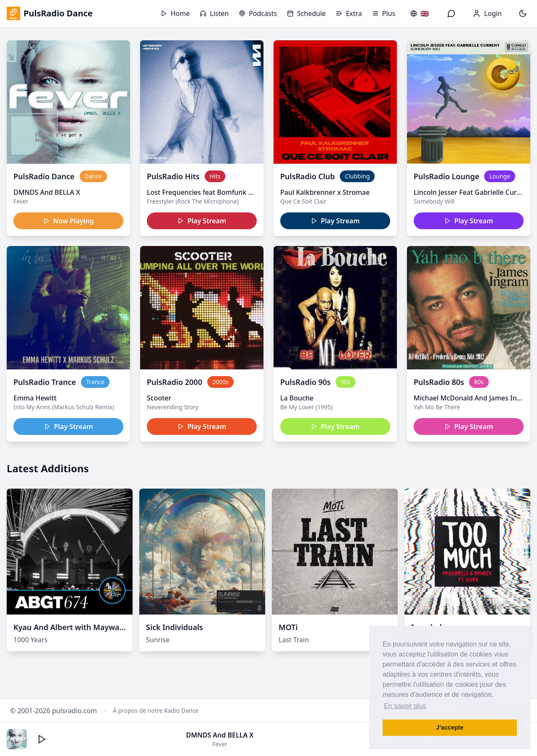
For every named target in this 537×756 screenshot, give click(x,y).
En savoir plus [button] (405, 706)
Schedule (306, 13)
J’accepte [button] (450, 727)
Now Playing (69, 221)
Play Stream (202, 221)
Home (175, 13)
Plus (384, 13)
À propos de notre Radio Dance (156, 710)
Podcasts (258, 13)
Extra (349, 13)
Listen (214, 13)
